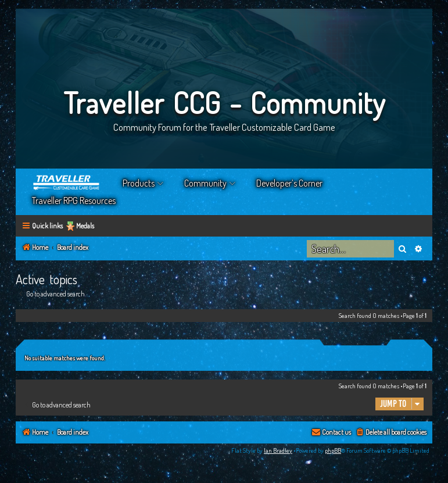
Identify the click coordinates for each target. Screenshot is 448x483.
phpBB (333, 450)
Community (205, 183)
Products (139, 183)
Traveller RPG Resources (74, 201)
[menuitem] (391, 433)
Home (67, 183)
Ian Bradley (278, 450)
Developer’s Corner (289, 183)
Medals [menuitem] (85, 226)
